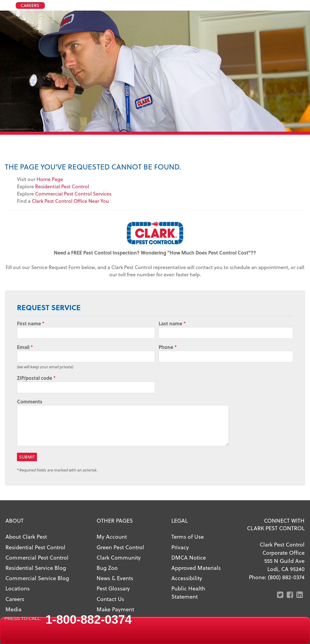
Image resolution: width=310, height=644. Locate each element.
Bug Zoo (107, 568)
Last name (172, 323)
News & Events (115, 578)
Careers (15, 599)
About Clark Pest (26, 536)
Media (13, 609)
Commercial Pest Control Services (73, 194)
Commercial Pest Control (37, 557)
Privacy (180, 547)
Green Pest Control (120, 547)
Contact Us (110, 599)
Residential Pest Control (62, 186)
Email (25, 347)
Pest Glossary (113, 588)
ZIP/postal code (36, 378)
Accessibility (187, 578)
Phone (168, 347)
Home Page (50, 179)
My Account (112, 536)
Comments (30, 401)
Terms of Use (188, 536)
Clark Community (119, 557)
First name (31, 323)
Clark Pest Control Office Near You (70, 201)
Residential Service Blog (36, 568)
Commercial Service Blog (37, 578)
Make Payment (115, 609)
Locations (18, 588)
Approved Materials (196, 568)
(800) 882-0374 (286, 577)
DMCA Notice (189, 557)
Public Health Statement (188, 592)
